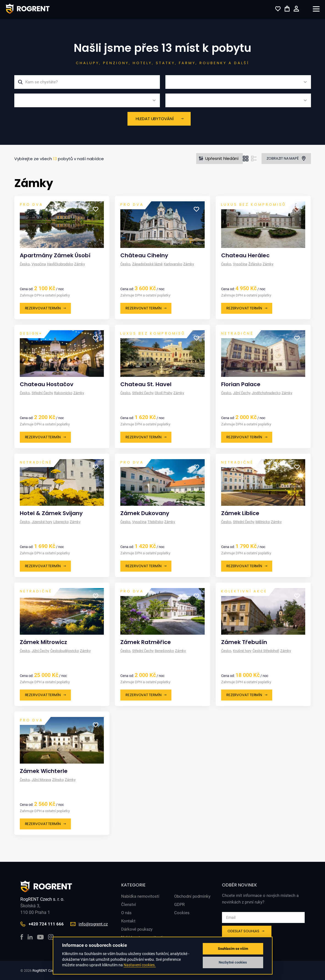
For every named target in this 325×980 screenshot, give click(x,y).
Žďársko (255, 264)
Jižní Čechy (242, 393)
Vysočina (39, 264)
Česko (25, 264)
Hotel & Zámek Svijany (51, 513)
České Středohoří (266, 651)
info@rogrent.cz (93, 924)
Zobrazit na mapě (283, 158)
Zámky (80, 264)
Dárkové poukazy (137, 929)
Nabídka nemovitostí (140, 896)
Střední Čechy (42, 393)
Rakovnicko (63, 393)
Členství (129, 905)
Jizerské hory (42, 522)
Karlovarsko (173, 264)
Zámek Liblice (240, 513)
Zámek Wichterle (44, 771)
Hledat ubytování (155, 119)
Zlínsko (58, 780)
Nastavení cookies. (140, 965)
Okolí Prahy (163, 393)
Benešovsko (164, 651)
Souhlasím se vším (233, 949)
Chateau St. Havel (146, 384)
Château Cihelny (144, 255)
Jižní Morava (41, 780)
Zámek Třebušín (244, 642)
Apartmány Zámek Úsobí (55, 255)
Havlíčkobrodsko (60, 264)
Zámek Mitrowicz (43, 642)
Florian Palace (241, 384)
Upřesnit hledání (222, 158)
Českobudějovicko (65, 651)
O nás (126, 913)
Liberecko (61, 522)
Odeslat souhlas (244, 931)
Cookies (182, 913)
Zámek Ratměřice (146, 642)
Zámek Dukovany (145, 513)
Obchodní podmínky (192, 896)
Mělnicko (263, 522)
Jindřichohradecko (266, 393)
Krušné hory (242, 651)
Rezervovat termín (43, 308)
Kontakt (128, 921)
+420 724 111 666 (46, 924)
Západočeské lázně (147, 264)
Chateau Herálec (245, 255)
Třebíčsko (155, 522)
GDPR (179, 905)
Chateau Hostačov (47, 384)
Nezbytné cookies (233, 962)
